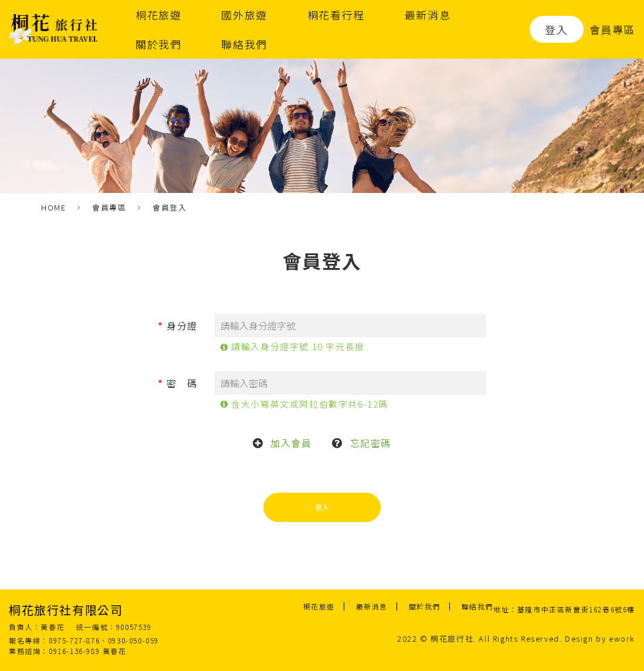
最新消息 (428, 15)
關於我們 (158, 44)
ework (622, 638)
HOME (53, 207)
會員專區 (612, 29)
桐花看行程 (336, 15)
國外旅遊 (244, 15)
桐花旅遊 (158, 15)
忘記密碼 (371, 443)
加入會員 (291, 443)
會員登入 (170, 207)
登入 (556, 29)
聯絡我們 (244, 44)
